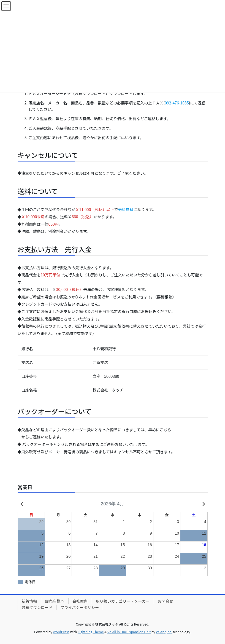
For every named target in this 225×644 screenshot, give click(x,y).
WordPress (61, 632)
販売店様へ (55, 601)
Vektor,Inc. (164, 632)
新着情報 (29, 601)
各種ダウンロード (37, 607)
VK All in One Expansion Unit (129, 632)
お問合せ (166, 601)
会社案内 (80, 601)
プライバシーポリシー (80, 607)
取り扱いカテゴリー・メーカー (123, 601)
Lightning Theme (91, 632)
